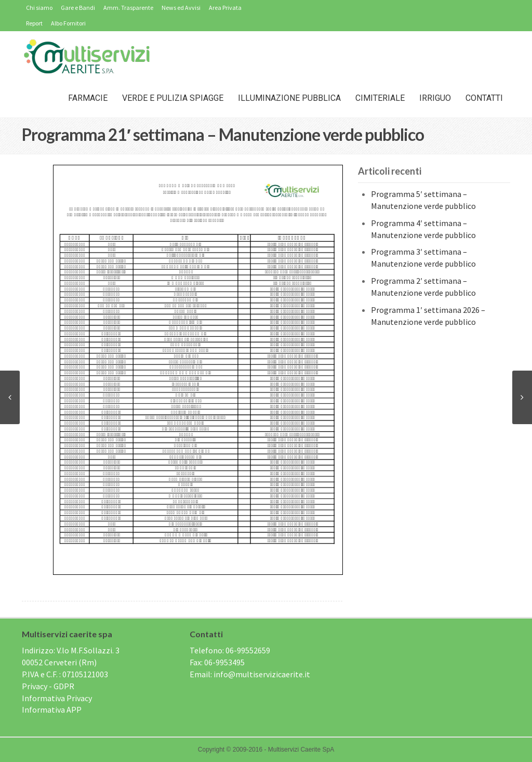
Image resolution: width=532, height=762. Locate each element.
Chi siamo (39, 8)
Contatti (484, 98)
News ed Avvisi (181, 8)
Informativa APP (52, 710)
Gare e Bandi (78, 8)
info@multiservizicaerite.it (262, 674)
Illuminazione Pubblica (289, 98)
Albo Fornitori (68, 23)
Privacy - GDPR (48, 686)
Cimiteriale (380, 98)
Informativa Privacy (57, 698)
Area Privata (225, 8)
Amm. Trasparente (128, 8)
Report (34, 23)
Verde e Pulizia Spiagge (173, 98)
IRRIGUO (435, 98)
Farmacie (88, 98)
